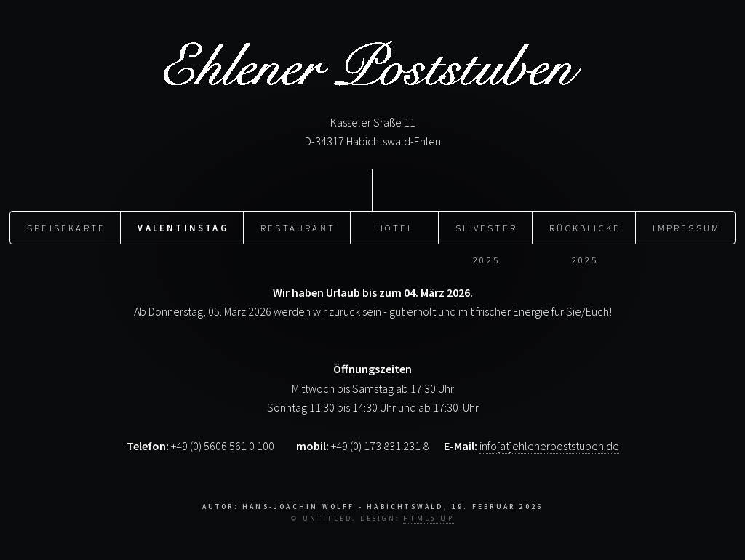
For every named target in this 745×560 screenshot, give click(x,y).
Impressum (686, 228)
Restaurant (298, 228)
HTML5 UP (429, 519)
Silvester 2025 (486, 233)
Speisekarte (66, 228)
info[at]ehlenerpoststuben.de (549, 446)
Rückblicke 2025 (585, 233)
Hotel (396, 228)
